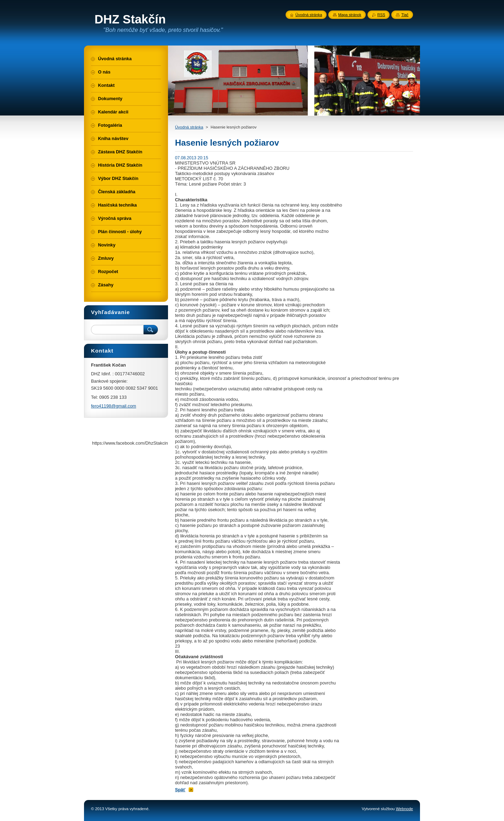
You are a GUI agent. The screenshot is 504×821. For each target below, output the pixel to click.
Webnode (404, 809)
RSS (381, 15)
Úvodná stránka (189, 127)
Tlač (405, 15)
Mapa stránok (350, 15)
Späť (180, 790)
